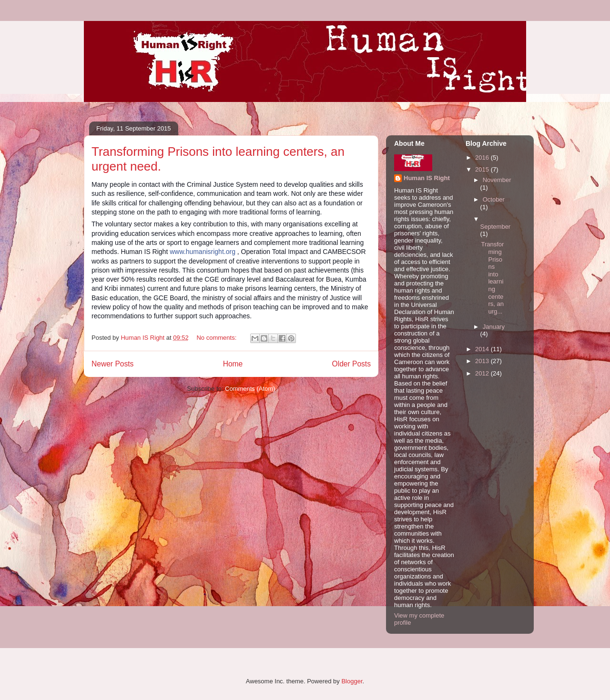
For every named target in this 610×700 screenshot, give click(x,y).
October (494, 199)
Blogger (352, 681)
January (494, 327)
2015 (483, 169)
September (496, 227)
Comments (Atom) (250, 389)
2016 (483, 157)
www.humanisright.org (203, 252)
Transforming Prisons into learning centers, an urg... (492, 278)
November (497, 180)
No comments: (217, 338)
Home (233, 364)
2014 (483, 349)
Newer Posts (112, 364)
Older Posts (351, 364)
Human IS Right (427, 178)
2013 (483, 361)
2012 (483, 373)
